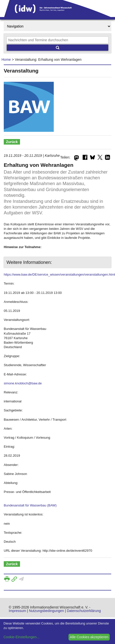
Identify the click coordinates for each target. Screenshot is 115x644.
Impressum (17, 611)
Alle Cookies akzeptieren (89, 637)
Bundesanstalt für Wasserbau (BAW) (30, 505)
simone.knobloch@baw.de (23, 383)
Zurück (12, 142)
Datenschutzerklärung (84, 611)
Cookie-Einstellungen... (21, 637)
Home (6, 60)
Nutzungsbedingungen (46, 611)
